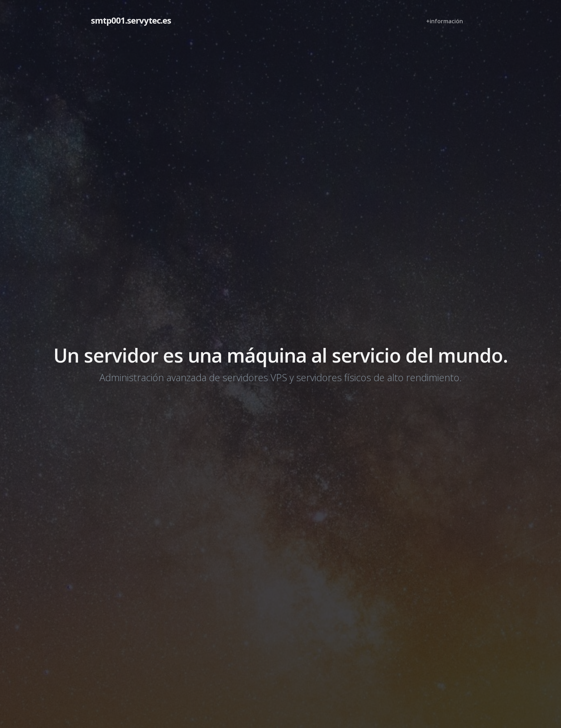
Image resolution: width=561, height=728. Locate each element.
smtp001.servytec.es (131, 20)
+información (445, 21)
